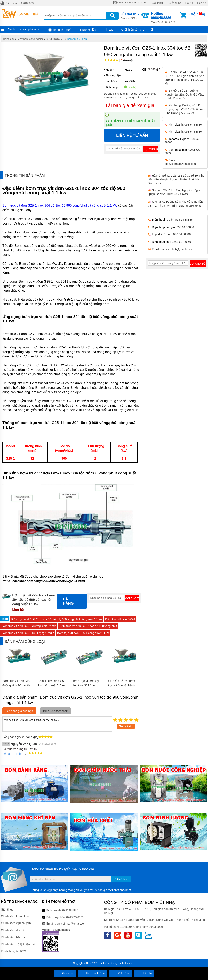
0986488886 (70, 910)
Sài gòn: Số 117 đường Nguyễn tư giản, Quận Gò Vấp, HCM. (184, 94)
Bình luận (127, 61)
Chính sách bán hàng (130, 3)
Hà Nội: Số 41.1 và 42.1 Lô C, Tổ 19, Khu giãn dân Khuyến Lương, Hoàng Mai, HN (176, 179)
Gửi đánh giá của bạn (19, 711)
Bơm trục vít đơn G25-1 (120, 619)
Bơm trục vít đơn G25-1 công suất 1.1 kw (83, 633)
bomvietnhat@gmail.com (180, 164)
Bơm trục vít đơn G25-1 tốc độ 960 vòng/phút (88, 626)
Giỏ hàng (197, 14)
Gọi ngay (65, 973)
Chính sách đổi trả (13, 930)
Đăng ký (121, 879)
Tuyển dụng (174, 3)
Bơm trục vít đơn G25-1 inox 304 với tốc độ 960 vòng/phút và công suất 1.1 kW (60, 206)
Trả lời (6, 754)
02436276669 (75, 917)
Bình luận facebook (55, 711)
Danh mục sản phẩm (22, 29)
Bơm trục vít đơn (77, 39)
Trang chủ (9, 39)
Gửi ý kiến (126, 726)
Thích (18, 754)
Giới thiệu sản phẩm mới (137, 30)
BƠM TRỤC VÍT (55, 39)
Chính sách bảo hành (15, 937)
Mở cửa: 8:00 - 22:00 (165, 18)
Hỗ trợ (189, 3)
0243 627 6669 (181, 242)
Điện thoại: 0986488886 (17, 3)
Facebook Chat (93, 973)
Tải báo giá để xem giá (130, 105)
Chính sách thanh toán (15, 916)
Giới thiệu (157, 3)
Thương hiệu (88, 30)
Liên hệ (201, 3)
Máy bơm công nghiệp (30, 39)
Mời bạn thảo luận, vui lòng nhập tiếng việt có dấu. (57, 724)
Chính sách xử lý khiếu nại (18, 944)
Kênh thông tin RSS (14, 951)
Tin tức (109, 30)
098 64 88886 (193, 125)
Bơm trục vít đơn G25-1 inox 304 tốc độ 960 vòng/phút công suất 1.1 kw (57, 619)
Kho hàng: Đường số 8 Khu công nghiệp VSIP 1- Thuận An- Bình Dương (185, 109)
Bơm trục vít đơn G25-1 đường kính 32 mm (29, 626)
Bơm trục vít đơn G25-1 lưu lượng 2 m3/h (28, 633)
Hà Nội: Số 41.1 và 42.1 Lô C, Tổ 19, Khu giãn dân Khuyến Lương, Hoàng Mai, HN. (185, 77)
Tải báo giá (151, 69)
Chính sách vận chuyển (16, 923)
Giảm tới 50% (130, 16)
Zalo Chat (121, 973)
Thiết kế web (105, 963)
